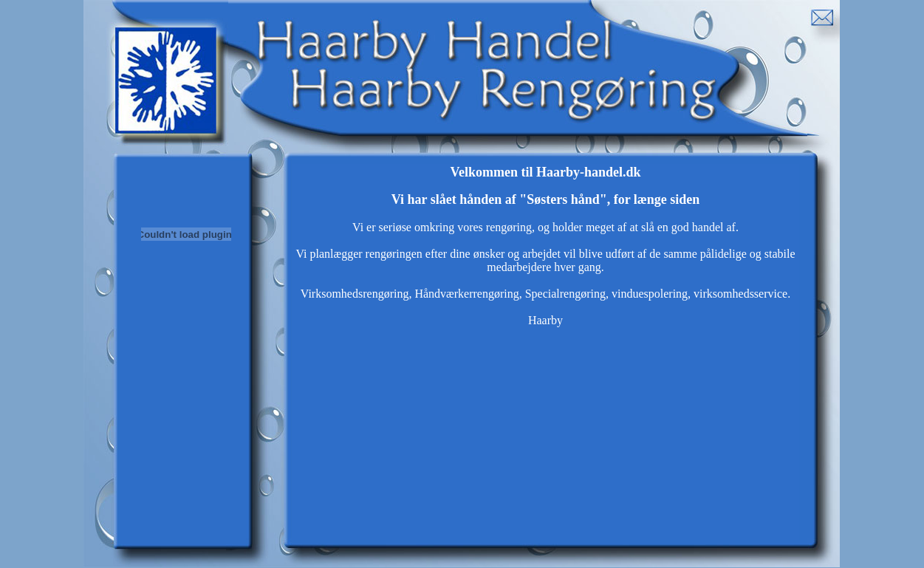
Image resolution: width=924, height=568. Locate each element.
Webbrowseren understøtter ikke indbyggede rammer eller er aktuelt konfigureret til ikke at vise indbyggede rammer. (545, 352)
